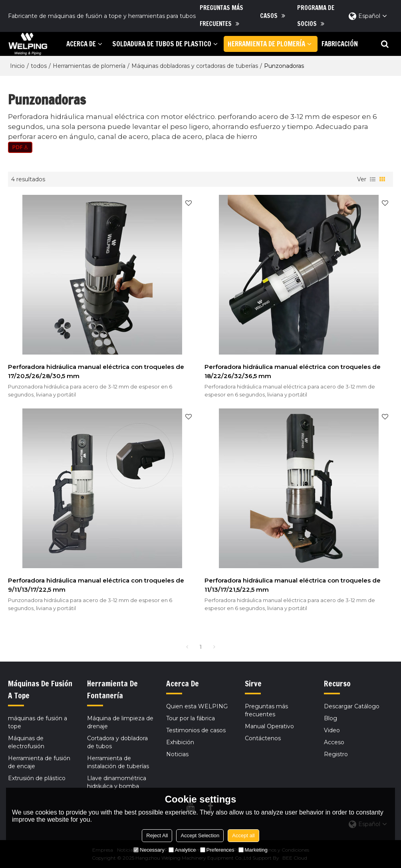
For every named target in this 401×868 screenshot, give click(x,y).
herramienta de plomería (266, 44)
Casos (269, 16)
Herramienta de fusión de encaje (39, 762)
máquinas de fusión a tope (38, 722)
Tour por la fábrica (191, 718)
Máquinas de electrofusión (26, 742)
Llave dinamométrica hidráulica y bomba (117, 782)
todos (39, 66)
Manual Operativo (269, 726)
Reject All (157, 835)
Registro (336, 754)
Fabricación (340, 44)
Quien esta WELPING (197, 706)
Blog (331, 718)
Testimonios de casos (196, 730)
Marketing (253, 850)
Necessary (149, 850)
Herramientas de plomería (89, 66)
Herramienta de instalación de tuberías (118, 762)
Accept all (243, 835)
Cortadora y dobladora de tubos (117, 742)
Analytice (182, 850)
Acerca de (81, 44)
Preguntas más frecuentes (221, 16)
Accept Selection (200, 835)
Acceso (334, 742)
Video (332, 730)
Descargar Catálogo (352, 706)
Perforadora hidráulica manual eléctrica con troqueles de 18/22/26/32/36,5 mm (293, 371)
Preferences (217, 850)
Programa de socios (316, 16)
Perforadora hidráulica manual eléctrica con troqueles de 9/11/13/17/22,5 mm (96, 585)
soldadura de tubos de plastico (162, 44)
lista (373, 179)
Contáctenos (263, 738)
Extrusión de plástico (37, 778)
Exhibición (180, 742)
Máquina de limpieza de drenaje (120, 722)
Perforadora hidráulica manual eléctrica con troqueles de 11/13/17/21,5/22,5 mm (293, 585)
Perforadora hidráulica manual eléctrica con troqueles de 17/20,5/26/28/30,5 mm (96, 371)
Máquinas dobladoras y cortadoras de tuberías (195, 66)
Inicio (17, 66)
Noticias (177, 754)
